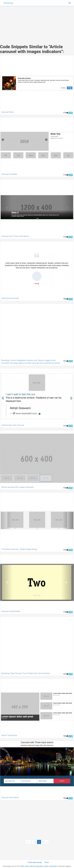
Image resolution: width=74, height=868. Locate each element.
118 (66, 612)
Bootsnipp (8, 3)
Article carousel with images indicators (18, 487)
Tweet (46, 862)
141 (66, 361)
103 (66, 798)
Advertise (53, 866)
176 (66, 113)
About (46, 866)
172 (66, 237)
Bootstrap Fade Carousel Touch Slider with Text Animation (26, 673)
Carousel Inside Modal (11, 611)
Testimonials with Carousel (13, 425)
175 (66, 175)
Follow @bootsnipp (35, 862)
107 (66, 674)
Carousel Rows (8, 112)
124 (66, 488)
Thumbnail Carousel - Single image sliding (19, 549)
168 (66, 299)
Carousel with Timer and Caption (15, 236)
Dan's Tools (25, 866)
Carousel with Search (10, 798)
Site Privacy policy (36, 866)
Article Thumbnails (9, 735)
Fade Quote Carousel (10, 298)
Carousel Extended (9, 174)
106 (66, 736)
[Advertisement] (37, 23)
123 (66, 550)
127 (66, 426)
